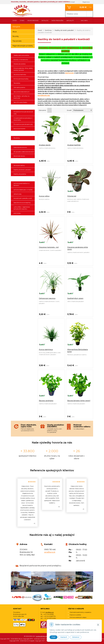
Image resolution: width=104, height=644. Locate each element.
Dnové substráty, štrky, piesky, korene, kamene (23, 69)
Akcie (15, 32)
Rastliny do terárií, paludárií (22, 170)
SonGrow (23, 161)
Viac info (84, 20)
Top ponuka (17, 41)
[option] (28, 503)
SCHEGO (23, 218)
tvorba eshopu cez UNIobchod (45, 636)
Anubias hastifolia (74, 145)
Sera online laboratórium (22, 92)
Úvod (15, 20)
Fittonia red (72, 196)
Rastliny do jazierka (20, 174)
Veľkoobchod (33, 20)
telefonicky (69, 73)
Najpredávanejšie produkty (23, 46)
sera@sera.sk (50, 552)
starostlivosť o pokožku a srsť (23, 198)
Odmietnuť (76, 637)
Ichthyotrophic (23, 107)
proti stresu (17, 213)
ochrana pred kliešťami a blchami (21, 184)
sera (23, 51)
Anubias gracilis (45, 145)
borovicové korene (19, 129)
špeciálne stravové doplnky (22, 203)
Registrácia (86, 2)
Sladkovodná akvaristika (21, 55)
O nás (22, 20)
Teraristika (17, 83)
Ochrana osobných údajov (78, 617)
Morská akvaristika (20, 64)
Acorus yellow (44, 196)
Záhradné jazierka (19, 87)
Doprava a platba (75, 615)
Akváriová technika (20, 74)
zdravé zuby (18, 194)
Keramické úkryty (19, 156)
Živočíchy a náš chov (23, 133)
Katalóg (45, 20)
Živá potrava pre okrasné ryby (23, 124)
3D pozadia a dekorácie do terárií (24, 152)
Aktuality (70, 20)
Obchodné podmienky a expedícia (80, 612)
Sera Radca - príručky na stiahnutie (21, 97)
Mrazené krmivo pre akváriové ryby (23, 113)
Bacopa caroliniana (46, 401)
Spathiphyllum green (75, 298)
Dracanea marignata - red (49, 247)
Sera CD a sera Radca (20, 102)
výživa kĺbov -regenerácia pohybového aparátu (22, 208)
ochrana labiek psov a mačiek (23, 190)
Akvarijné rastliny (19, 165)
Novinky (16, 36)
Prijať (53, 637)
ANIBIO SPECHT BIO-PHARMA (23, 179)
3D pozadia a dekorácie (23, 143)
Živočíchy (17, 138)
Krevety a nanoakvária (21, 60)
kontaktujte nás (44, 95)
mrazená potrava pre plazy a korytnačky (23, 119)
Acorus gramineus (46, 349)
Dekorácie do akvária (20, 147)
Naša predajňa (57, 20)
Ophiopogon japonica (47, 298)
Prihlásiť (72, 2)
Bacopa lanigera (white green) (79, 401)
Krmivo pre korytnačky (21, 79)
